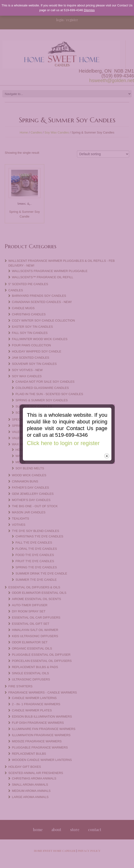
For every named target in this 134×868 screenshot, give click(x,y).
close (107, 454)
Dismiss (89, 10)
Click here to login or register (63, 441)
